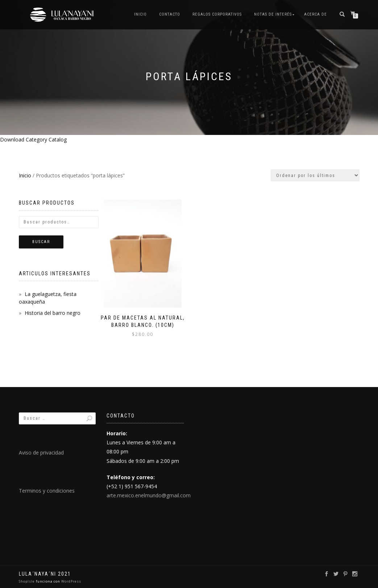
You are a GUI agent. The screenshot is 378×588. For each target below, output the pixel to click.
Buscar (41, 242)
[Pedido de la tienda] (315, 175)
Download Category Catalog (33, 139)
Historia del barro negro (53, 313)
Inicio (140, 14)
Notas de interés (273, 14)
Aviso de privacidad (41, 453)
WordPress (71, 581)
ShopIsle (27, 581)
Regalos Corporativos (217, 14)
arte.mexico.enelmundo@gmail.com (149, 495)
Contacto (170, 14)
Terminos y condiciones (47, 491)
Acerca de (315, 14)
